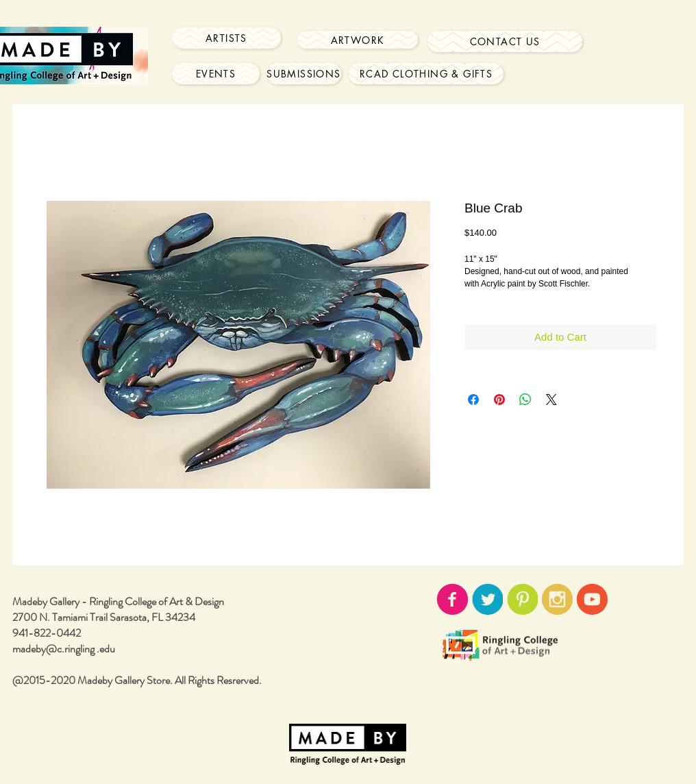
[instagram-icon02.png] (557, 599)
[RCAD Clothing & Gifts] (426, 74)
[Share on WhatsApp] (525, 400)
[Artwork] (358, 40)
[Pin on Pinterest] (499, 400)
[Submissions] (304, 74)
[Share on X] (551, 400)
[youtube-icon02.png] (592, 599)
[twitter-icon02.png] (487, 599)
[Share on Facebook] (473, 400)
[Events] (216, 74)
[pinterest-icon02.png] (522, 599)
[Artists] (226, 38)
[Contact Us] (505, 41)
